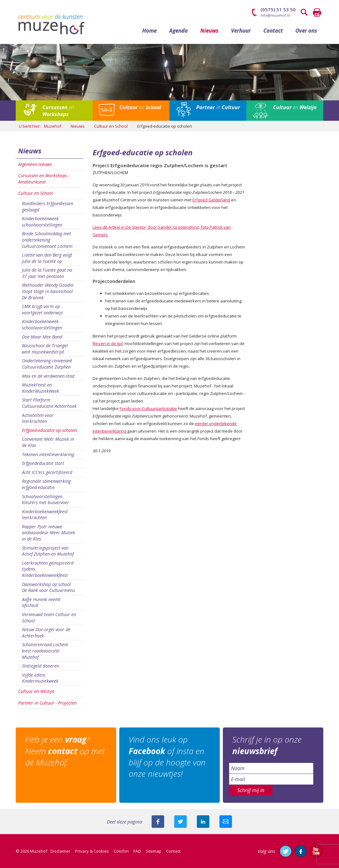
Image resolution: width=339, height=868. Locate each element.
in (218, 107)
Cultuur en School (36, 193)
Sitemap (153, 851)
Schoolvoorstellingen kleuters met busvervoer (46, 500)
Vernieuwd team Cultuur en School (49, 618)
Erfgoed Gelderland (211, 200)
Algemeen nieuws (35, 164)
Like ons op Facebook (301, 851)
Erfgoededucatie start (43, 463)
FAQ (137, 851)
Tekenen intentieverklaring (48, 454)
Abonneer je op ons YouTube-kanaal (316, 851)
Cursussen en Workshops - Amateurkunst (44, 179)
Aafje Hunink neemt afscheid (41, 602)
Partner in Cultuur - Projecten (47, 703)
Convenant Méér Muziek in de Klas (48, 442)
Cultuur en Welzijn (36, 691)
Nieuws (209, 31)
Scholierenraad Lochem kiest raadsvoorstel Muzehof (45, 651)
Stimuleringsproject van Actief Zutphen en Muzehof (48, 551)
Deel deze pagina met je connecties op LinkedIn (203, 822)
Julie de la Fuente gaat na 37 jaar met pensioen (47, 273)
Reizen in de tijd (108, 343)
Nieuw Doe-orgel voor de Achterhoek (46, 633)
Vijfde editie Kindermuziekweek (40, 678)
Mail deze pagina (226, 822)
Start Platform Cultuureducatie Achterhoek (49, 403)
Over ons (306, 31)
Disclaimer (60, 851)
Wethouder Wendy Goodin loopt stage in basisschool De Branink (48, 291)
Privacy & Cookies (92, 851)
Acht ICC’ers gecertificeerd (47, 472)
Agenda (178, 31)
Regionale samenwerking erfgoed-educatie (46, 484)
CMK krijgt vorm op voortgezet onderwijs (42, 309)
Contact (273, 31)
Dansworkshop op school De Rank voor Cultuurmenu (48, 587)
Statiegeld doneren (40, 666)
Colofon (121, 851)
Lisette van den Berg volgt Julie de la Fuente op (47, 258)
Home (149, 31)
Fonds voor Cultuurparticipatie (148, 408)
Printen (317, 13)
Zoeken (304, 13)
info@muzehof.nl (275, 15)
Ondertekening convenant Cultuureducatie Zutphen (47, 364)
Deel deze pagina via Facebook (158, 822)
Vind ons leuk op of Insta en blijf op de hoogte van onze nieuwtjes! (167, 756)
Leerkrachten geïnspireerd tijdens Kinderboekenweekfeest (48, 569)
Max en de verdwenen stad (48, 376)
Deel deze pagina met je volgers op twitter (180, 822)
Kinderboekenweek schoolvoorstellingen (42, 222)
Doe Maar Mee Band (42, 337)
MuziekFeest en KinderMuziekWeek (40, 388)
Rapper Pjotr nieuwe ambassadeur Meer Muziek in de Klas (48, 533)
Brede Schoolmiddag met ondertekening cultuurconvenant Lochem (47, 240)
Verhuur (241, 31)
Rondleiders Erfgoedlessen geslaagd (48, 207)
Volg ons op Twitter (286, 851)
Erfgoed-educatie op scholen (49, 430)
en (58, 111)
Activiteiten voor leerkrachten (38, 418)
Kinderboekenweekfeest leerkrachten (45, 515)
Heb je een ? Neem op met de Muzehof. (65, 751)
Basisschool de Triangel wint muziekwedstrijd (45, 349)
